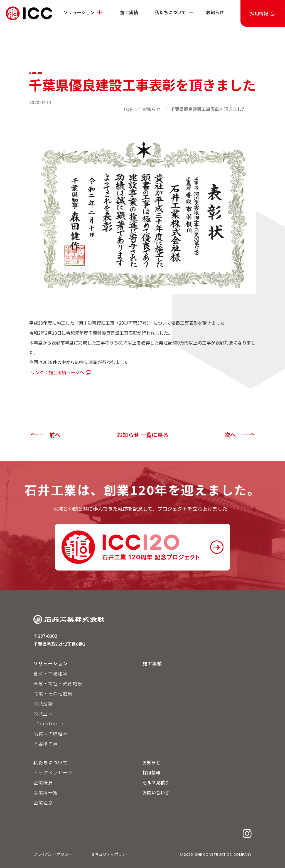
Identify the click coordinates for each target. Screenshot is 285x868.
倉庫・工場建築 (51, 673)
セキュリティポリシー (110, 854)
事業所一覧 (46, 792)
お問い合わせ (156, 792)
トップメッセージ (53, 772)
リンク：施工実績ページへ (57, 372)
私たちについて (170, 12)
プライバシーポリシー (53, 854)
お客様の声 (46, 743)
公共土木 (43, 713)
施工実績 (129, 12)
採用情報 (259, 13)
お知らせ (215, 12)
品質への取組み (51, 733)
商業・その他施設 (53, 693)
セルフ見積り (156, 782)
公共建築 (43, 703)
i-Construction (51, 723)
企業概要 (43, 782)
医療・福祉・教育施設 (58, 683)
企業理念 (43, 802)
